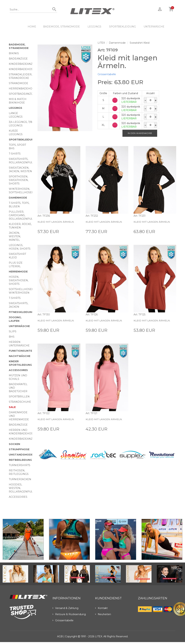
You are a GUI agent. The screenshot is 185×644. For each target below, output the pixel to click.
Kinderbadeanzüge (24, 64)
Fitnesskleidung (21, 312)
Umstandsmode (21, 455)
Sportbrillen (19, 397)
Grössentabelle (107, 74)
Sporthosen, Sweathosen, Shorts (19, 180)
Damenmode (18, 198)
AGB (60, 636)
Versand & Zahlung (65, 608)
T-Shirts (15, 154)
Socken (14, 444)
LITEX (101, 43)
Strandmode (18, 83)
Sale (12, 407)
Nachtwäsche (20, 356)
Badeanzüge (18, 59)
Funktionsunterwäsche (27, 351)
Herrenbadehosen (23, 89)
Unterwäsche (154, 27)
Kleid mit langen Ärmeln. (57, 222)
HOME (32, 27)
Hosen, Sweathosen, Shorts (19, 280)
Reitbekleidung (20, 460)
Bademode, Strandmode (61, 27)
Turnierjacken (20, 479)
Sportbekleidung (122, 27)
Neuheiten (103, 614)
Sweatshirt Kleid (140, 43)
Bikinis (14, 53)
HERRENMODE (18, 272)
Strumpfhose (19, 449)
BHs (12, 337)
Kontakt (101, 608)
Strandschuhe (20, 402)
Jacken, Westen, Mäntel (15, 236)
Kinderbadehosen (23, 69)
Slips (13, 331)
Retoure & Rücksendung (69, 614)
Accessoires (18, 370)
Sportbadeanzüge (23, 94)
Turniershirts (20, 465)
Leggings (94, 27)
